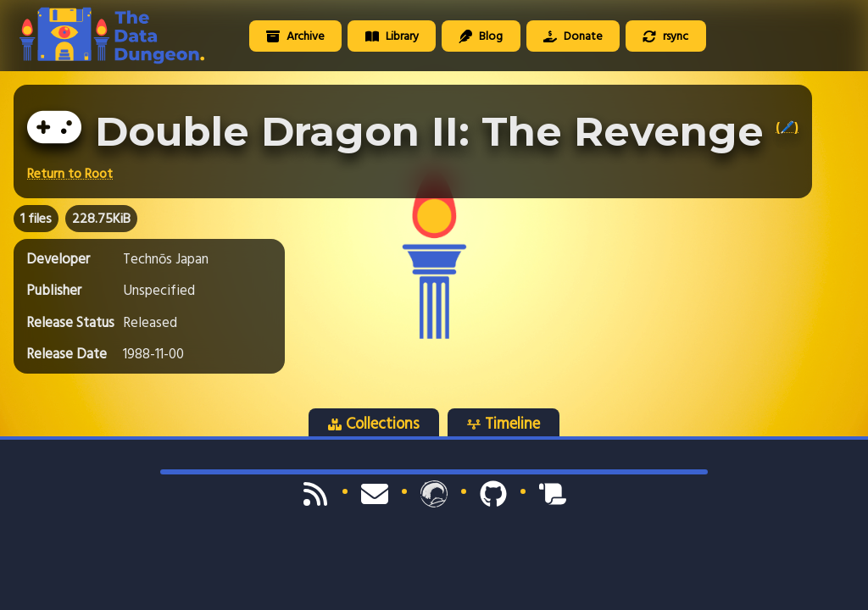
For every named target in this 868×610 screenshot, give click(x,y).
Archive (295, 36)
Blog (481, 36)
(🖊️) (787, 127)
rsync (665, 36)
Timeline (504, 424)
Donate (573, 36)
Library (392, 36)
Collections (374, 424)
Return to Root (70, 174)
